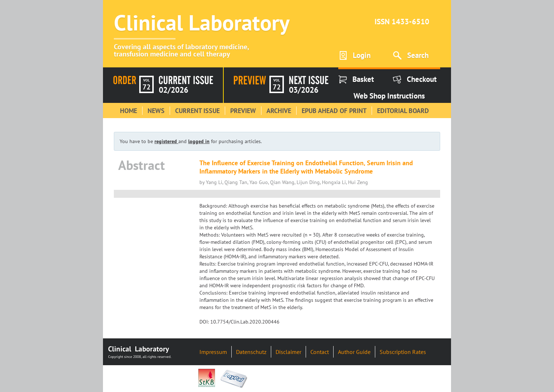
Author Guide (354, 352)
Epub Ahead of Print (334, 111)
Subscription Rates (403, 352)
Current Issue (197, 111)
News (156, 111)
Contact (320, 352)
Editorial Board (403, 111)
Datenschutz (251, 352)
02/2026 (173, 90)
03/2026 (304, 90)
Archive (279, 111)
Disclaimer (288, 352)
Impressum (213, 352)
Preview (243, 111)
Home (129, 111)
